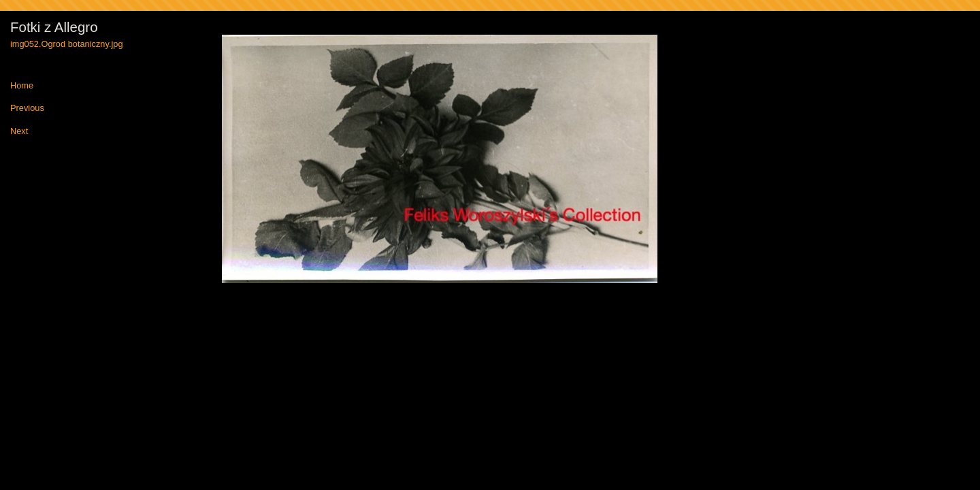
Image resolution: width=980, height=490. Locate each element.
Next (19, 132)
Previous (27, 109)
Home (22, 86)
